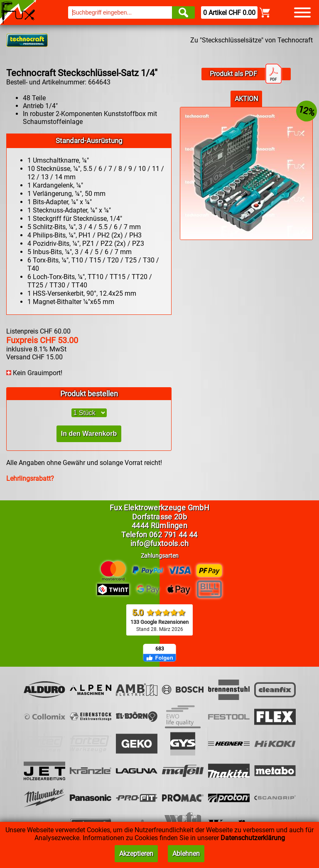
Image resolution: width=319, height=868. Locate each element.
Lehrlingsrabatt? (30, 479)
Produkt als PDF (246, 74)
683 (160, 649)
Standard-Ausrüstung (89, 141)
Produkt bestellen (89, 394)
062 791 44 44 (173, 535)
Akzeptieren (136, 854)
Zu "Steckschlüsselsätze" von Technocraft (252, 40)
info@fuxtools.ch (159, 543)
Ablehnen (186, 854)
